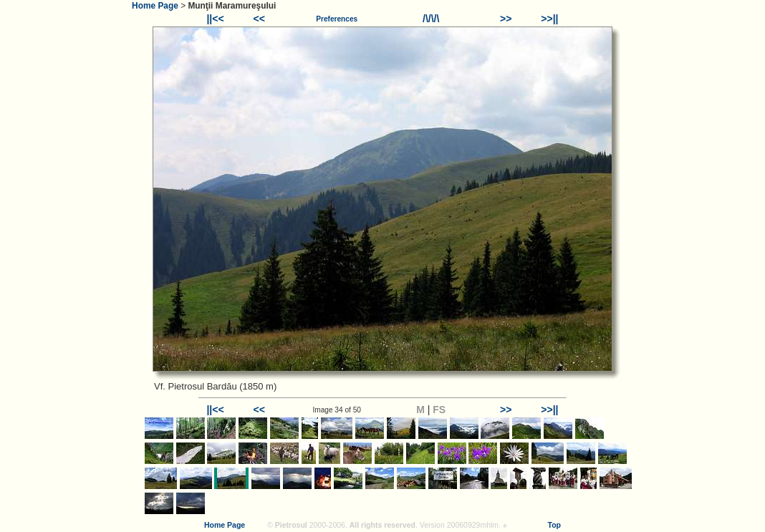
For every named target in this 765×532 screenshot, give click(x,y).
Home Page (155, 6)
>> (506, 19)
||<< (215, 19)
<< (259, 19)
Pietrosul (291, 525)
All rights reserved (382, 525)
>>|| (549, 19)
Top (554, 525)
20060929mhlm (473, 525)
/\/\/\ (431, 19)
